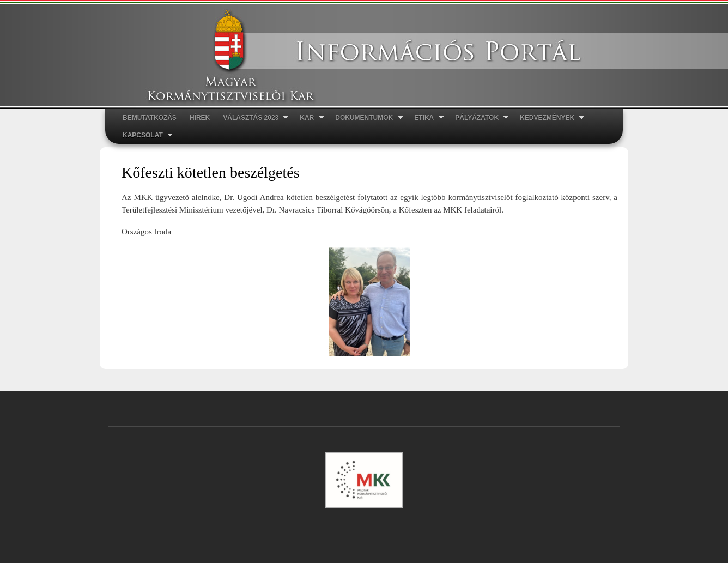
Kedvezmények (549, 118)
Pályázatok (478, 118)
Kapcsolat (144, 135)
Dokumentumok (366, 118)
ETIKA (426, 118)
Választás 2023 (252, 118)
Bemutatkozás (150, 118)
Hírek (200, 118)
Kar (308, 118)
